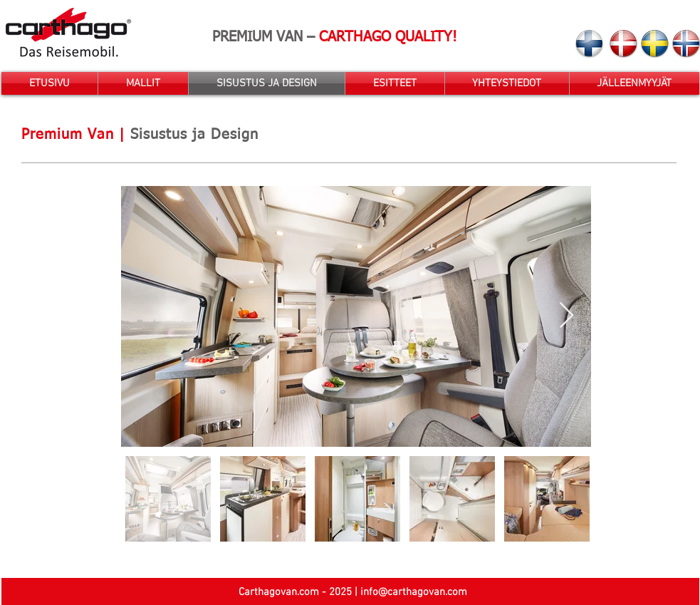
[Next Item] (566, 316)
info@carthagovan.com (414, 592)
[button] (143, 83)
